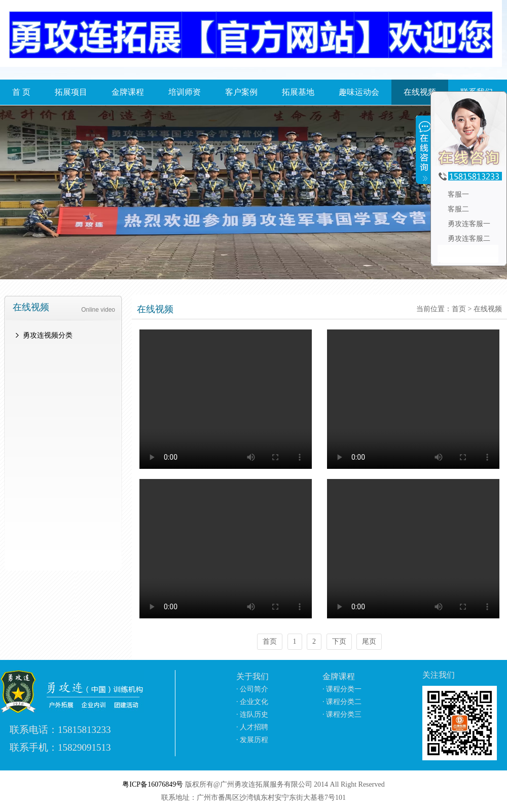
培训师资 (185, 92)
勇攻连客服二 (468, 238)
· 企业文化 (252, 702)
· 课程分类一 (342, 689)
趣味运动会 (359, 92)
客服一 (457, 194)
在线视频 (488, 309)
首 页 (21, 92)
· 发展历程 (252, 740)
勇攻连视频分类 (48, 335)
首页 (459, 309)
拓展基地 (298, 92)
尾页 (369, 641)
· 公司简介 (252, 689)
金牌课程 (128, 92)
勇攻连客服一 (468, 224)
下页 (339, 641)
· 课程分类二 (342, 702)
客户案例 (241, 92)
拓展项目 (71, 92)
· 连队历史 (252, 714)
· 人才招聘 (252, 727)
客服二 (457, 209)
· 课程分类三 (342, 714)
